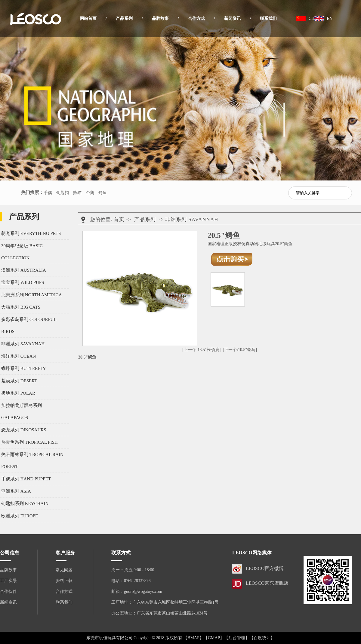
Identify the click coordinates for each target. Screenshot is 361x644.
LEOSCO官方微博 (265, 568)
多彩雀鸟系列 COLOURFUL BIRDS (29, 325)
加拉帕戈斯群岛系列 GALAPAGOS (22, 411)
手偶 (48, 193)
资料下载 (64, 581)
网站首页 (88, 18)
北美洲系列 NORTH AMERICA (32, 295)
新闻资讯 (233, 18)
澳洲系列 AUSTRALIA (24, 270)
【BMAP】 (193, 638)
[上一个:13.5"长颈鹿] (201, 350)
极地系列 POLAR (18, 393)
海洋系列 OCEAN (19, 356)
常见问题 (64, 570)
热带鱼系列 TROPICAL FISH (29, 442)
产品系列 (124, 18)
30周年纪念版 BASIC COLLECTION (22, 252)
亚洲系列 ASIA (16, 491)
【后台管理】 (237, 638)
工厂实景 (8, 581)
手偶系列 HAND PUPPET (26, 479)
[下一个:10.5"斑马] (240, 350)
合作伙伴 (8, 592)
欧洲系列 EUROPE (20, 516)
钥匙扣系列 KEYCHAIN (25, 504)
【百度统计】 (262, 638)
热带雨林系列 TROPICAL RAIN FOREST (32, 461)
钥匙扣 (63, 193)
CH (312, 18)
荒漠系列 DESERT (19, 381)
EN (330, 18)
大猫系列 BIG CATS (21, 307)
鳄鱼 (103, 193)
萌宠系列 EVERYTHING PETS (31, 233)
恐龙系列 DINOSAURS (24, 430)
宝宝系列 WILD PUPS (23, 282)
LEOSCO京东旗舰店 (267, 583)
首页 (119, 219)
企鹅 (90, 193)
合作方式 (196, 18)
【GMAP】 (214, 638)
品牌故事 (160, 18)
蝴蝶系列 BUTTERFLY (24, 368)
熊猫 (77, 193)
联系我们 (268, 18)
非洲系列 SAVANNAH (23, 344)
